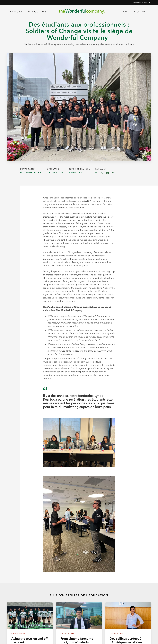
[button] (141, 3)
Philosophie (16, 12)
